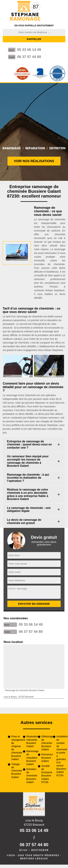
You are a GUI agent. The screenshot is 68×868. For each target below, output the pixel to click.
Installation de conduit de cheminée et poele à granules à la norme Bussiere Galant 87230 (61, 756)
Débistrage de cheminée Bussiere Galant (46, 743)
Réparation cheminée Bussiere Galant (31, 741)
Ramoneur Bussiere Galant (46, 758)
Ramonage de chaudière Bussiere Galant (31, 758)
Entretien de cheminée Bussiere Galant (31, 776)
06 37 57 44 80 (29, 57)
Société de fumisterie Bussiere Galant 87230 (46, 774)
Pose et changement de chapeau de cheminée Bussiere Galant (16, 748)
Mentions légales (34, 859)
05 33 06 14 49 (29, 50)
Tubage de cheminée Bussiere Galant (16, 771)
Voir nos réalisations (34, 161)
